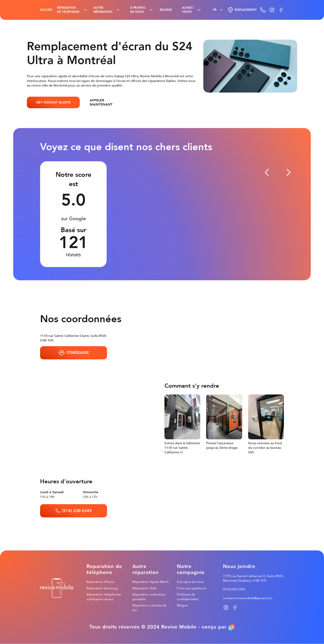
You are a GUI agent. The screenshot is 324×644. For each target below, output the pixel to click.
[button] (72, 10)
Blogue (182, 605)
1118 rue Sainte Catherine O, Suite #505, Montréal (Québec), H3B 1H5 (253, 578)
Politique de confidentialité (188, 597)
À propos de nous (190, 582)
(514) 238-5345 (234, 589)
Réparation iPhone (100, 582)
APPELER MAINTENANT (101, 102)
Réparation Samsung (102, 588)
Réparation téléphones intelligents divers (104, 597)
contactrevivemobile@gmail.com (248, 598)
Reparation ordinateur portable (149, 597)
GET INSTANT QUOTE (53, 102)
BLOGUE (166, 10)
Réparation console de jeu (149, 608)
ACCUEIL (46, 10)
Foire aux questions (192, 588)
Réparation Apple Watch (151, 582)
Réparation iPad (144, 588)
